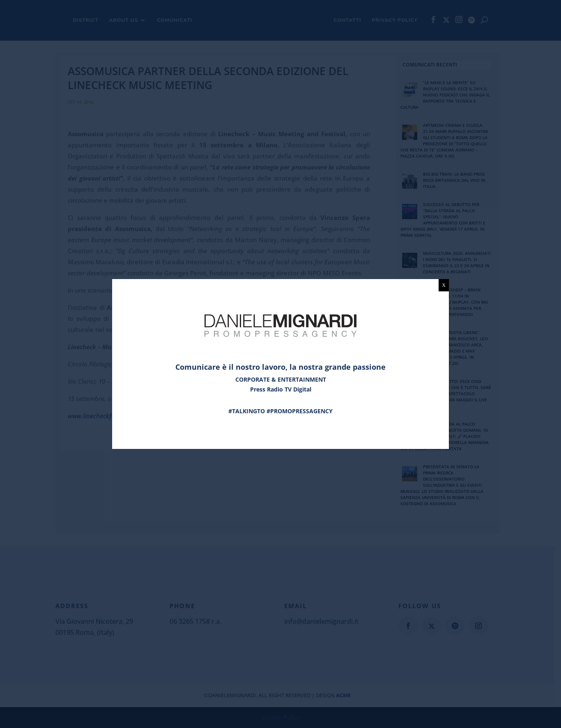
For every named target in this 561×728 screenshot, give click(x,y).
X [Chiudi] (444, 285)
